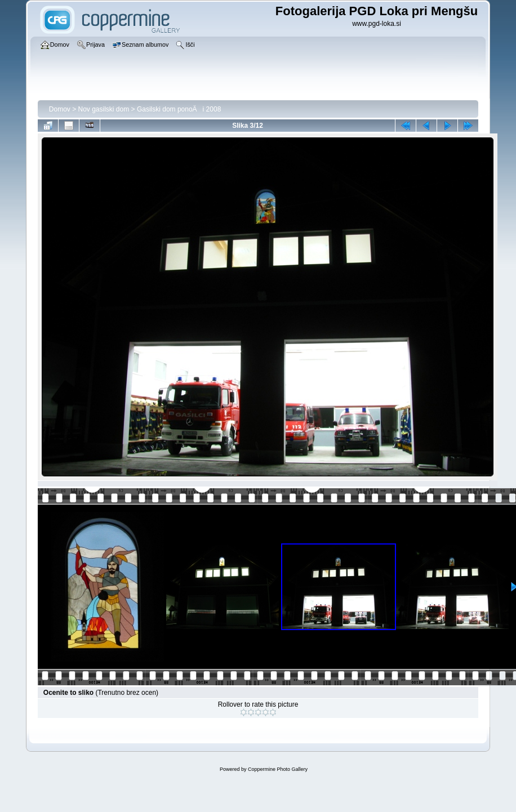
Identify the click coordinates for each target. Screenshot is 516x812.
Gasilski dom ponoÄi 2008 (179, 109)
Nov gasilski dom (104, 109)
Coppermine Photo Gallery (278, 769)
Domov (60, 109)
